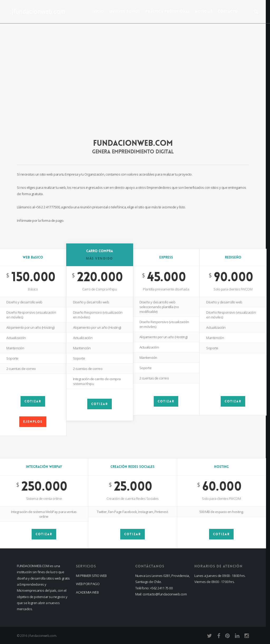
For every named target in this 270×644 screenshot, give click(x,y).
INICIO (98, 11)
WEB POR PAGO (88, 584)
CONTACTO (228, 11)
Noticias (204, 11)
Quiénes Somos (125, 11)
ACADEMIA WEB (87, 592)
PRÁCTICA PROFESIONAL (168, 11)
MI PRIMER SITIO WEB (91, 576)
